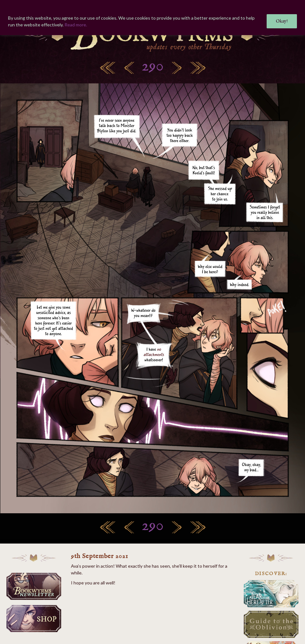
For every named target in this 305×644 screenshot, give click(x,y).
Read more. (76, 25)
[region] (152, 18)
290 (153, 66)
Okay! (282, 21)
